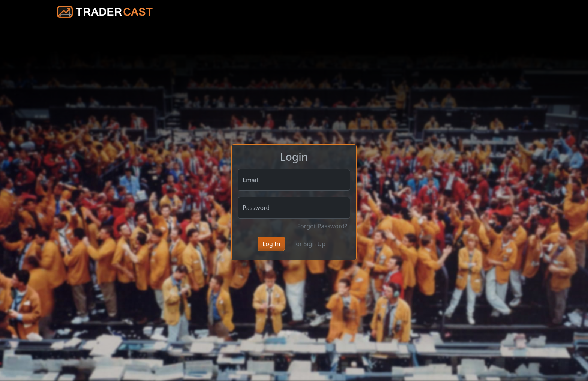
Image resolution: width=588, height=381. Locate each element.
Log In (271, 244)
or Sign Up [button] (311, 244)
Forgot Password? (322, 226)
